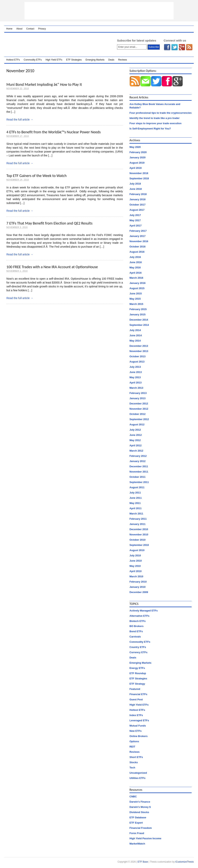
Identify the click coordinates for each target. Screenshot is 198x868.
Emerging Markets (95, 60)
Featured (135, 689)
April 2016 (135, 273)
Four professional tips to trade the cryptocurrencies (161, 113)
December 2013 (139, 346)
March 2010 (136, 576)
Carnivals (135, 637)
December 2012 (139, 404)
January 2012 (137, 461)
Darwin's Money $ (140, 807)
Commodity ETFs (33, 60)
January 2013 (137, 398)
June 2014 (136, 335)
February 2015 (138, 309)
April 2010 (135, 571)
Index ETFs (136, 715)
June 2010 (136, 561)
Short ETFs (136, 757)
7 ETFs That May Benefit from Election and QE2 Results (49, 223)
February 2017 (138, 231)
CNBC (133, 796)
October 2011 (137, 477)
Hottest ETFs (13, 60)
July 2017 (135, 215)
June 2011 (136, 498)
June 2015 (136, 294)
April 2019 (135, 168)
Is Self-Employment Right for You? (150, 129)
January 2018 (137, 199)
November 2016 (139, 241)
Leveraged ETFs (139, 720)
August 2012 (137, 424)
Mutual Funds (138, 726)
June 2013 (136, 372)
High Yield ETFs (54, 60)
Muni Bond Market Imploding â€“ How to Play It (44, 84)
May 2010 (135, 566)
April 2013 (135, 383)
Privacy (42, 29)
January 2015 (137, 314)
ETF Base (56, 45)
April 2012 (135, 445)
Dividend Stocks (139, 812)
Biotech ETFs (138, 621)
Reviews (123, 60)
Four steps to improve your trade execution (155, 123)
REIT (132, 747)
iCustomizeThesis (185, 862)
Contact (30, 29)
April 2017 (135, 226)
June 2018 (136, 189)
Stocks (134, 762)
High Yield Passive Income (145, 838)
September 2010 (139, 545)
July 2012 (135, 430)
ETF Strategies (74, 60)
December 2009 (139, 592)
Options (134, 741)
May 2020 (135, 147)
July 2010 (135, 555)
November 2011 (139, 472)
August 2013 (137, 362)
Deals (111, 60)
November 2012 (139, 409)
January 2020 (137, 157)
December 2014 (139, 320)
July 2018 (135, 184)
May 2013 (135, 377)
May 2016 (135, 268)
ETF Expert (136, 823)
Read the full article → (20, 120)
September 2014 (139, 325)
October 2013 (137, 356)
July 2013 (135, 367)
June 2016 (136, 262)
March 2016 (136, 278)
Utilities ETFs (137, 778)
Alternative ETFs (139, 616)
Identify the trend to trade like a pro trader (155, 118)
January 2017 (137, 236)
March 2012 (136, 451)
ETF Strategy (137, 684)
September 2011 (139, 482)
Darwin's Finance (140, 802)
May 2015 (135, 299)
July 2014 (135, 330)
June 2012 (136, 435)
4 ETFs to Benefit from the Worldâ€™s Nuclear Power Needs (54, 132)
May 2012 (135, 440)
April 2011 (135, 508)
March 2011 (136, 514)
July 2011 (135, 493)
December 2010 (139, 529)
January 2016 (137, 283)
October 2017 (137, 205)
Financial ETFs (138, 694)
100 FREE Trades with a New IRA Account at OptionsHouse (52, 267)
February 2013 (138, 393)
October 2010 (137, 540)
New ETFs (135, 731)
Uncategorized (138, 773)
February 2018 (138, 194)
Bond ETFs (136, 631)
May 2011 (135, 503)
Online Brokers (139, 736)
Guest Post (136, 699)
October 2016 (137, 247)
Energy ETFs (137, 668)
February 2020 (138, 152)
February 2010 (138, 582)
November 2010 (139, 535)
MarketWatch (137, 844)
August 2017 (137, 210)
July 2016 (135, 257)
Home (9, 29)
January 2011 (137, 524)
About (19, 29)
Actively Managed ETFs (144, 611)
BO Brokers (136, 626)
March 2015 (136, 304)
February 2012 (138, 456)
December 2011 (139, 466)
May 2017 (135, 220)
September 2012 (139, 419)
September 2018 (139, 178)
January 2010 (137, 587)
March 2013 (136, 388)
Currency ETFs (138, 652)
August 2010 (137, 550)
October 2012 (137, 414)
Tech (132, 768)
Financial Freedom (141, 828)
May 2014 (135, 341)
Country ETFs (138, 647)
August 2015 (137, 288)
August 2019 (137, 163)
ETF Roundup (138, 673)
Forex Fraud (137, 833)
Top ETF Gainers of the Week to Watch (36, 176)
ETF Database (138, 817)
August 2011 (137, 487)
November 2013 (139, 351)
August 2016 (137, 252)
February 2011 (138, 519)
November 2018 (139, 173)
